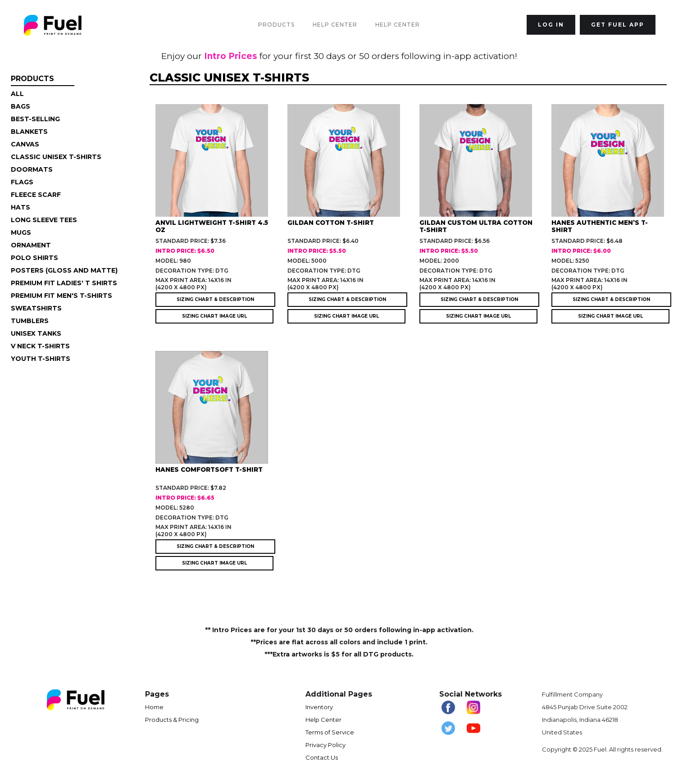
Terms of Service (330, 732)
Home (154, 707)
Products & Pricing (172, 720)
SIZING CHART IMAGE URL (214, 316)
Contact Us (322, 757)
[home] (53, 25)
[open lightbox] (221, 170)
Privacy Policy (325, 745)
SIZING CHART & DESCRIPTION (215, 299)
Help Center (335, 25)
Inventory (319, 707)
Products (276, 25)
